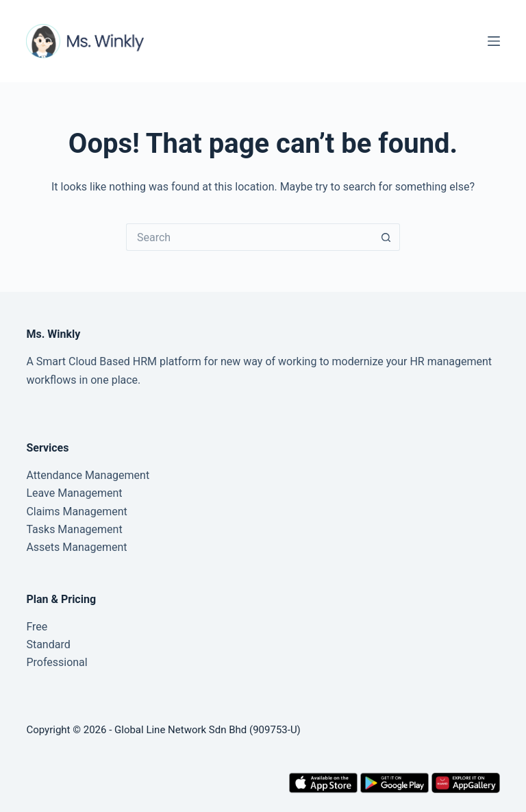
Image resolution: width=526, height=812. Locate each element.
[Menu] (494, 41)
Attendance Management (88, 475)
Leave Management (74, 493)
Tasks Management (74, 529)
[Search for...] (249, 237)
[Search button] (386, 237)
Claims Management (76, 512)
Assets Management (76, 547)
